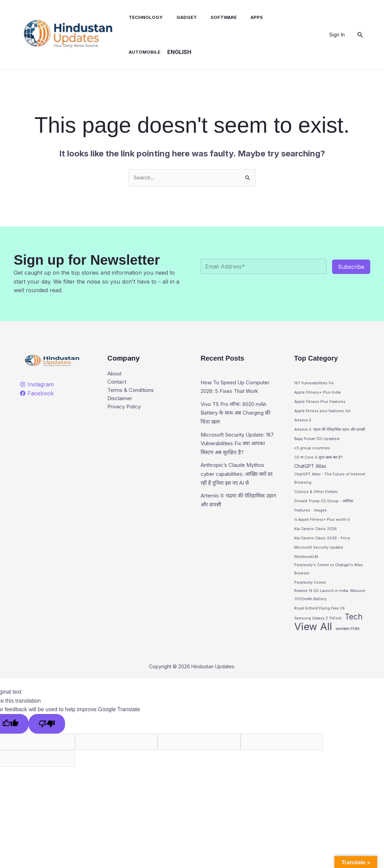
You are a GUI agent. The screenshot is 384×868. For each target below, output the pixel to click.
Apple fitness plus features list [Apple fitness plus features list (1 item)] (322, 412)
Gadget (181, 17)
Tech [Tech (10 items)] (354, 625)
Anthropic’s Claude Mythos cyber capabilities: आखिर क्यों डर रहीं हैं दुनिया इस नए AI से (236, 483)
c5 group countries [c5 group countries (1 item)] (312, 450)
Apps (246, 17)
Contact (118, 383)
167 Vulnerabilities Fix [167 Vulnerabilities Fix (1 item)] (314, 383)
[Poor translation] (47, 733)
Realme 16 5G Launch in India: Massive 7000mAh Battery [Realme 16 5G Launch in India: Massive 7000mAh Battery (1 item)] (330, 602)
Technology (143, 17)
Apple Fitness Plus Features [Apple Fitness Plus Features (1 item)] (320, 402)
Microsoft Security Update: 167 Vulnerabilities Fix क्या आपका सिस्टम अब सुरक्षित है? (236, 453)
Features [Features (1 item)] (302, 515)
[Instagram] (37, 385)
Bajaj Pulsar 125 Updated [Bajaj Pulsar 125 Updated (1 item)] (317, 441)
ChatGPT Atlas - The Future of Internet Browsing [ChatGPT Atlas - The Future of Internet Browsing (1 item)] (330, 482)
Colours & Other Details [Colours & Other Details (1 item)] (316, 496)
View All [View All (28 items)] (313, 636)
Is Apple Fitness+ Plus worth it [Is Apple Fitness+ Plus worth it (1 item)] (322, 524)
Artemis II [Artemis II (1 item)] (303, 422)
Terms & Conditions (133, 392)
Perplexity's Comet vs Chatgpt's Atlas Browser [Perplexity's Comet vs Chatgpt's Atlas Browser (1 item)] (329, 575)
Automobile (279, 17)
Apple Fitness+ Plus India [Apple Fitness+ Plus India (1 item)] (317, 393)
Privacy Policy (126, 409)
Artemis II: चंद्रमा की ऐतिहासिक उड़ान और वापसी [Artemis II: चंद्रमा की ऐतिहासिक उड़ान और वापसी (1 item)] (330, 431)
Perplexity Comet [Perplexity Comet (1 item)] (310, 589)
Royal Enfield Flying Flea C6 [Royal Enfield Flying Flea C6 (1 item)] (319, 616)
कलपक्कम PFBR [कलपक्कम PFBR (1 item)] (348, 638)
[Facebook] (37, 394)
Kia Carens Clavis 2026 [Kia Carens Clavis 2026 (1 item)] (316, 534)
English (138, 52)
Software (215, 17)
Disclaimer (121, 401)
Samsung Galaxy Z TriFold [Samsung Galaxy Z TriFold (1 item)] (318, 627)
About (115, 374)
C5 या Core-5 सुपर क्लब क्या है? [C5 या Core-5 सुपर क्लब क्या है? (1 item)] (318, 459)
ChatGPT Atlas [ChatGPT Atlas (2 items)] (310, 469)
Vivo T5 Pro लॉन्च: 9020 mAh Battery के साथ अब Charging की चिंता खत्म (238, 422)
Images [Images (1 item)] (320, 515)
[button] (360, 35)
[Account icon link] (337, 35)
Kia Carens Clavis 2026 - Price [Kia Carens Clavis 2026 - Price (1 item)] (322, 543)
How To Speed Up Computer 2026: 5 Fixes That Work (239, 391)
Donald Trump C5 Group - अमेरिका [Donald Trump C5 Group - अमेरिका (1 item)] (324, 505)
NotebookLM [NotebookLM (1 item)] (306, 562)
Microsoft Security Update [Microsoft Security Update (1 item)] (319, 553)
